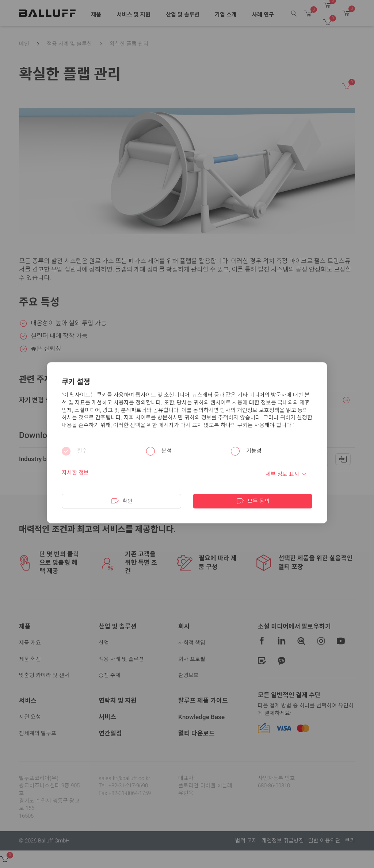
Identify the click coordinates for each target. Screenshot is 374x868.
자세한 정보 (75, 473)
